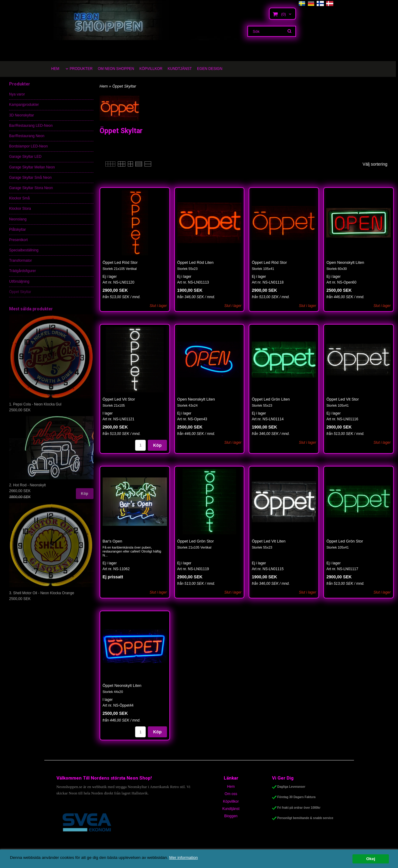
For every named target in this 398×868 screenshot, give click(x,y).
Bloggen (231, 816)
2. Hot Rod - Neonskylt (27, 490)
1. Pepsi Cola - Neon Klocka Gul (35, 409)
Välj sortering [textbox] (375, 164)
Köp (85, 498)
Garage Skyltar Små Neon (30, 182)
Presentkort (18, 245)
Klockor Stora (20, 213)
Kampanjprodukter (24, 109)
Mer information (184, 858)
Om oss (231, 794)
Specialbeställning (24, 255)
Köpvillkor (231, 801)
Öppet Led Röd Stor (120, 262)
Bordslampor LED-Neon (28, 151)
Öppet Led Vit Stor (119, 399)
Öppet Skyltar (20, 297)
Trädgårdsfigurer (22, 276)
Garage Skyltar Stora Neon (31, 193)
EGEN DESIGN (210, 69)
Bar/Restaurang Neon (27, 141)
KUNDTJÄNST (180, 69)
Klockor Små (19, 203)
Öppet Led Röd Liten (196, 262)
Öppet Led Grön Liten (271, 399)
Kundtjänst (231, 809)
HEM (55, 69)
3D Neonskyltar (22, 120)
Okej (371, 859)
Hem (104, 86)
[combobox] (378, 164)
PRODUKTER (81, 69)
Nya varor (17, 99)
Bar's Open (112, 541)
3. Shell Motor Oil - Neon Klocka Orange (42, 598)
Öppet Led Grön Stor (196, 541)
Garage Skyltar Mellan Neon (32, 172)
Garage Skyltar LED (25, 161)
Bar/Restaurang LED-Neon (31, 130)
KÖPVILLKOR (151, 69)
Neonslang (18, 224)
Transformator (20, 265)
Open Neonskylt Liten (345, 262)
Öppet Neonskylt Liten (122, 685)
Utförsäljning (19, 286)
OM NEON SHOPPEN (116, 69)
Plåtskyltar (17, 234)
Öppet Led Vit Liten (269, 541)
